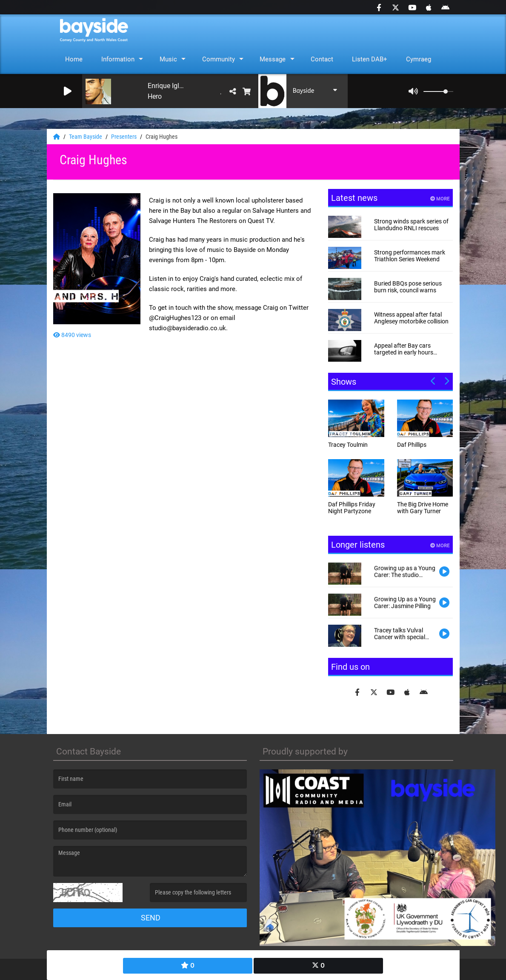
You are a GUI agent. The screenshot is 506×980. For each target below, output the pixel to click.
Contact (322, 59)
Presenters (124, 137)
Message (273, 59)
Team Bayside (86, 137)
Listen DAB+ (370, 59)
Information (118, 59)
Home (74, 59)
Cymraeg (419, 59)
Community (219, 59)
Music (168, 59)
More (440, 199)
